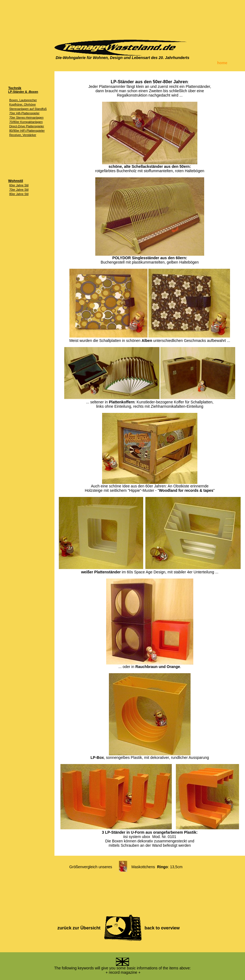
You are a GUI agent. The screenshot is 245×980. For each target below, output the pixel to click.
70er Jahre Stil (19, 190)
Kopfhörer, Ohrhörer (23, 104)
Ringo (163, 867)
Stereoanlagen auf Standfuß (28, 109)
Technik (15, 88)
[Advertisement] (122, 18)
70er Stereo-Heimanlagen (26, 118)
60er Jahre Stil (19, 185)
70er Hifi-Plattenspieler (24, 113)
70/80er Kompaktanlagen (26, 122)
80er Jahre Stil (19, 194)
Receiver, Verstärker (23, 135)
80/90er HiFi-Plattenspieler (27, 131)
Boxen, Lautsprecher (23, 100)
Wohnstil (16, 181)
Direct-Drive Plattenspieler (27, 126)
